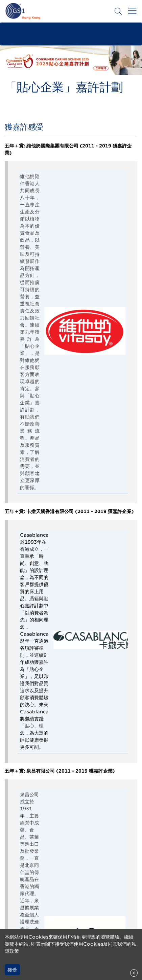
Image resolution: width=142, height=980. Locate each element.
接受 (12, 970)
